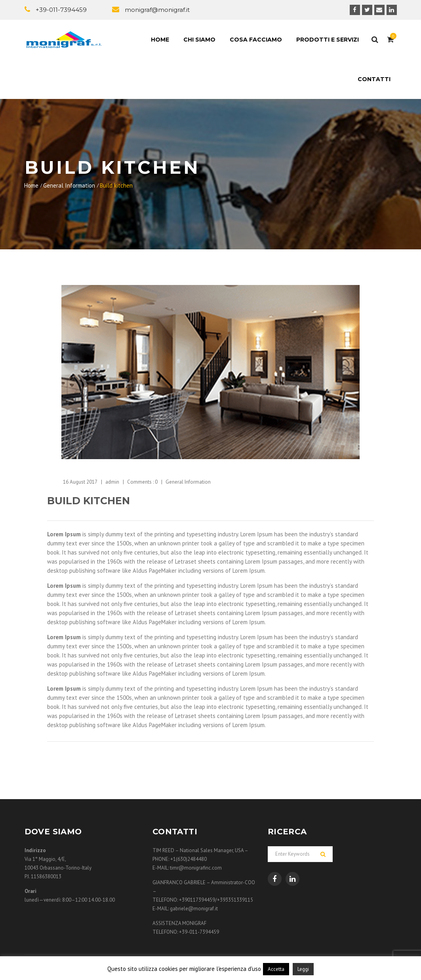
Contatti (374, 79)
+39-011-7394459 (61, 10)
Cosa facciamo (256, 40)
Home (160, 40)
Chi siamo (199, 40)
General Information (69, 185)
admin (112, 482)
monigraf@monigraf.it (157, 10)
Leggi (303, 969)
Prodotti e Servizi (328, 40)
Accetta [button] (276, 969)
